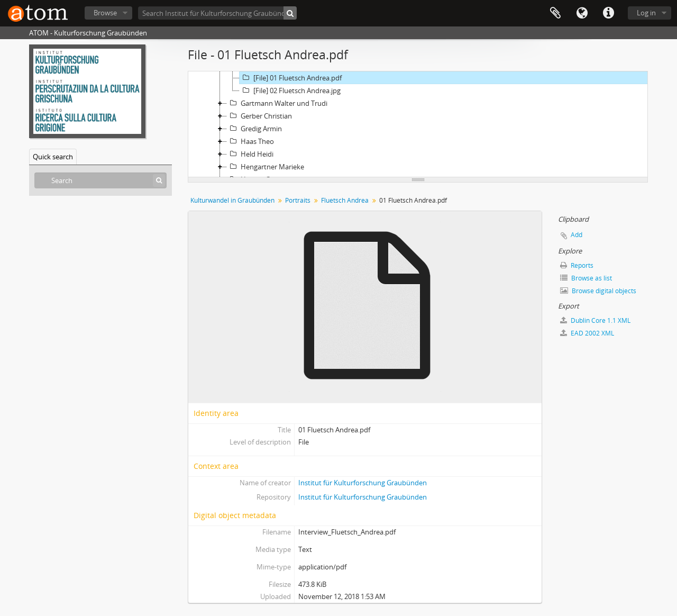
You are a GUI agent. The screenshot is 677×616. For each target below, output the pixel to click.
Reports (577, 265)
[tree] (418, 124)
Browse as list (586, 278)
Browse (105, 13)
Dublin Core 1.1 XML (595, 320)
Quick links (608, 13)
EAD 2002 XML (587, 333)
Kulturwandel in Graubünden (232, 200)
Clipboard (555, 13)
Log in (646, 13)
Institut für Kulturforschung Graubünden (363, 483)
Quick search (53, 157)
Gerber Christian (259, 116)
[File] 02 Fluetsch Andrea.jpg (290, 90)
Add (577, 235)
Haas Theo (250, 141)
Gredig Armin (254, 129)
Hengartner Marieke (266, 167)
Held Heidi (250, 154)
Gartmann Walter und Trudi (277, 103)
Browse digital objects (598, 291)
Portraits (298, 200)
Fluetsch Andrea (345, 200)
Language (582, 13)
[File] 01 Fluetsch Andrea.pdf (291, 78)
